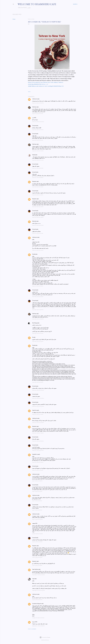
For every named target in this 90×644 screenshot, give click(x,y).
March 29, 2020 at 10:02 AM (38, 390)
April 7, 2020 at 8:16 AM (37, 501)
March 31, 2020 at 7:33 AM (38, 470)
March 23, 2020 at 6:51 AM (38, 140)
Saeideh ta (35, 454)
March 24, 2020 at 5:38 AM (38, 178)
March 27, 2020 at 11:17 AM (38, 233)
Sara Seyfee (35, 569)
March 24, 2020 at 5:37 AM (38, 168)
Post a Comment (32, 629)
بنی (33, 118)
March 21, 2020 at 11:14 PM (38, 114)
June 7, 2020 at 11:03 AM (37, 557)
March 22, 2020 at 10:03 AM (38, 122)
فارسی (28, 8)
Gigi (33, 579)
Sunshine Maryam (37, 604)
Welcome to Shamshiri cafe (37, 4)
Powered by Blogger (45, 637)
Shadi (34, 254)
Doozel (34, 126)
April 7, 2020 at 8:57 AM (37, 510)
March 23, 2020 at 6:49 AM (38, 130)
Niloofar (34, 221)
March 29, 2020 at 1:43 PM (38, 414)
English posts (22, 8)
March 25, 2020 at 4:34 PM (38, 207)
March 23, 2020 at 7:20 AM (38, 151)
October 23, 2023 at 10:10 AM (38, 618)
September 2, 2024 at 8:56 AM (38, 626)
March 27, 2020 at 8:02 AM (38, 225)
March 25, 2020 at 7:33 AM (38, 187)
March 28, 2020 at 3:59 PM (38, 341)
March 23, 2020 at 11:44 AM (38, 160)
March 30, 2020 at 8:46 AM (38, 441)
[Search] (75, 4)
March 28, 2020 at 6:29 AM (38, 310)
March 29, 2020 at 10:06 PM (38, 422)
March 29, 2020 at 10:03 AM (38, 398)
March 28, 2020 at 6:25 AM (38, 297)
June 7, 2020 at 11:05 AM (37, 565)
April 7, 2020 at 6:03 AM (37, 491)
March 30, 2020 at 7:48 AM (38, 433)
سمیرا (34, 622)
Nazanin (34, 181)
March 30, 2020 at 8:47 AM (38, 450)
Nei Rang (35, 323)
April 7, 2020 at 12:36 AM (37, 481)
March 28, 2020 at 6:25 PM (38, 382)
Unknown (35, 99)
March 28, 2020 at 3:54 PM (38, 333)
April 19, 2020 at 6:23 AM (37, 542)
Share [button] (14, 19)
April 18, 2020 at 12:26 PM (38, 534)
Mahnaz (34, 107)
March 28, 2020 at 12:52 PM (38, 319)
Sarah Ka (34, 410)
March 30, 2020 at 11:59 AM (38, 462)
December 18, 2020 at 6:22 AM (38, 590)
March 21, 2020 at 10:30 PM (38, 103)
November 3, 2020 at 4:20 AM (38, 575)
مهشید (34, 523)
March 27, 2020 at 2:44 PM (38, 250)
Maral (34, 155)
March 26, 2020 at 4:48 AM (38, 217)
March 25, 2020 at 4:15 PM (38, 195)
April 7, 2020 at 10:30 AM (37, 519)
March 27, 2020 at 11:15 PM (38, 286)
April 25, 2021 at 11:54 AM (37, 600)
